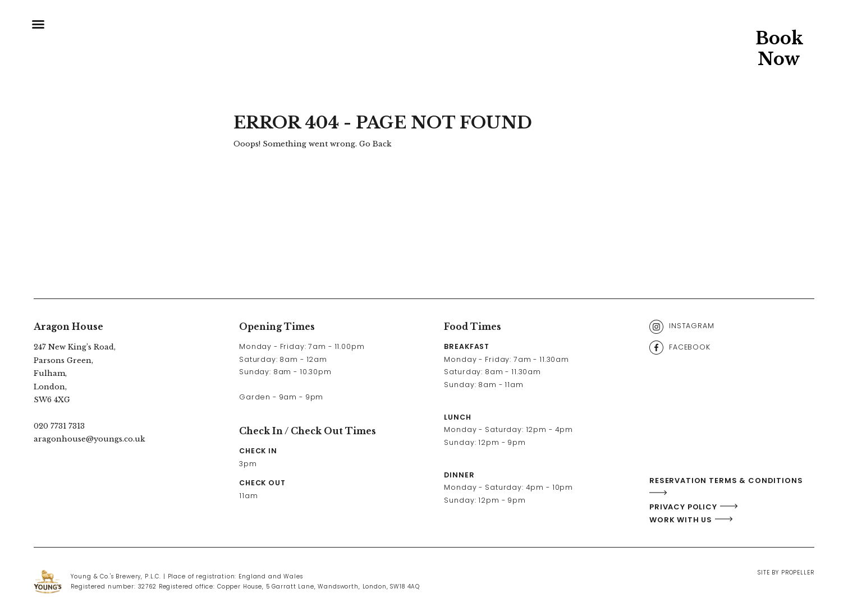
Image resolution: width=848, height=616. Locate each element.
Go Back (375, 144)
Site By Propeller (786, 573)
